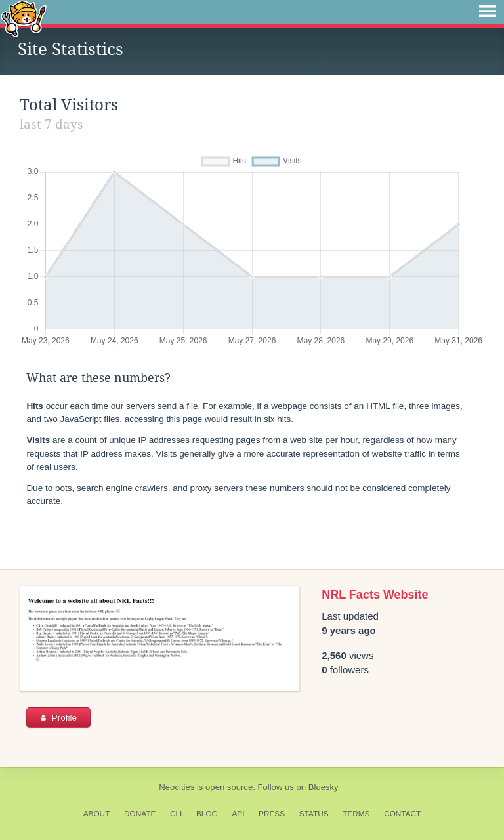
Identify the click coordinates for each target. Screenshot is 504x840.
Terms (356, 814)
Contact (402, 814)
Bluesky (324, 787)
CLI (176, 814)
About (97, 814)
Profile (59, 718)
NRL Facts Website (375, 595)
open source (229, 787)
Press (272, 814)
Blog (207, 814)
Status (314, 814)
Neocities (177, 787)
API (238, 814)
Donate (140, 814)
